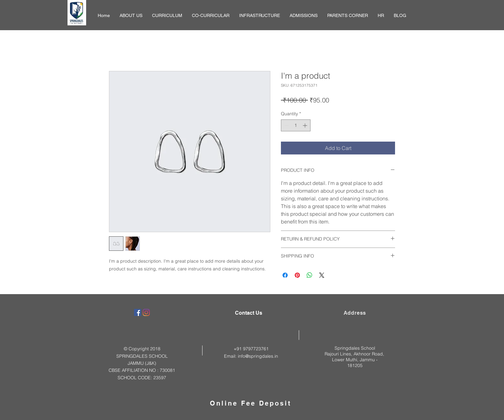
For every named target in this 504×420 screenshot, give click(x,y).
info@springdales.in (258, 356)
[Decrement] (286, 125)
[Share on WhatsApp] (310, 275)
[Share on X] (322, 275)
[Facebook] (138, 312)
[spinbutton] (296, 125)
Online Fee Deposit (251, 403)
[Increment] (306, 125)
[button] (131, 16)
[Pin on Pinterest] (297, 275)
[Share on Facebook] (285, 275)
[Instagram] (146, 312)
